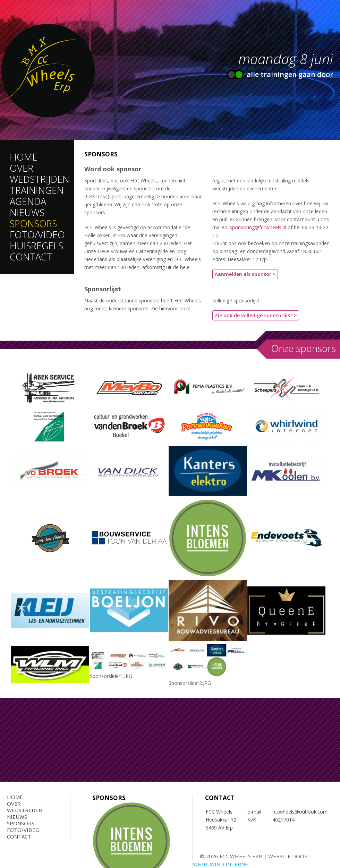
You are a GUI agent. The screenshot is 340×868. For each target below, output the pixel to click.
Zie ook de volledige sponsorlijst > (256, 315)
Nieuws (27, 212)
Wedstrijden (40, 179)
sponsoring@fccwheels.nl (258, 227)
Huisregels (36, 246)
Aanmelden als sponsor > (245, 274)
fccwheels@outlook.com (301, 812)
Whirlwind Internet (222, 864)
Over (22, 168)
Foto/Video (37, 235)
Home (24, 157)
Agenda (28, 201)
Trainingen (37, 190)
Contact (31, 257)
